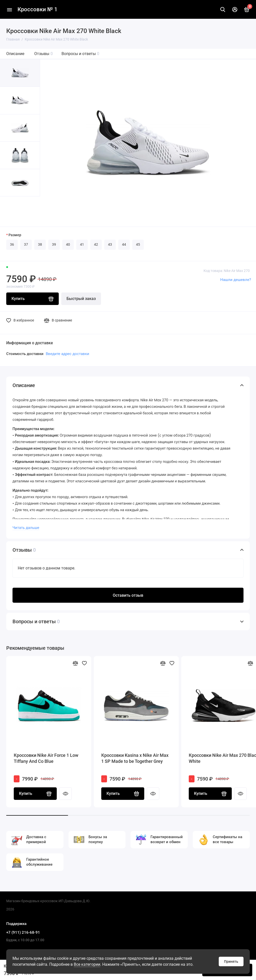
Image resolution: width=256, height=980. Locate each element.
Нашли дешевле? (236, 280)
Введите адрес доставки (67, 354)
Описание (15, 54)
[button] (10, 212)
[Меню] (9, 9)
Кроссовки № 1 (37, 9)
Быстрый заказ (81, 299)
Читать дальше (26, 528)
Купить (35, 794)
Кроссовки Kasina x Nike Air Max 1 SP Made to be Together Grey (135, 758)
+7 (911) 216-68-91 (23, 932)
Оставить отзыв (128, 595)
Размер (15, 235)
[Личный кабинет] (235, 10)
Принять (231, 961)
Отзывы (43, 54)
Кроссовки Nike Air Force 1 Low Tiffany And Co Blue (46, 758)
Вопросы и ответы (80, 54)
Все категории (87, 964)
